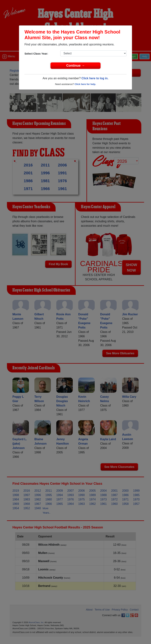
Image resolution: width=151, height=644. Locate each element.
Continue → (76, 66)
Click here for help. (85, 84)
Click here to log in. (95, 78)
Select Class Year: (36, 54)
